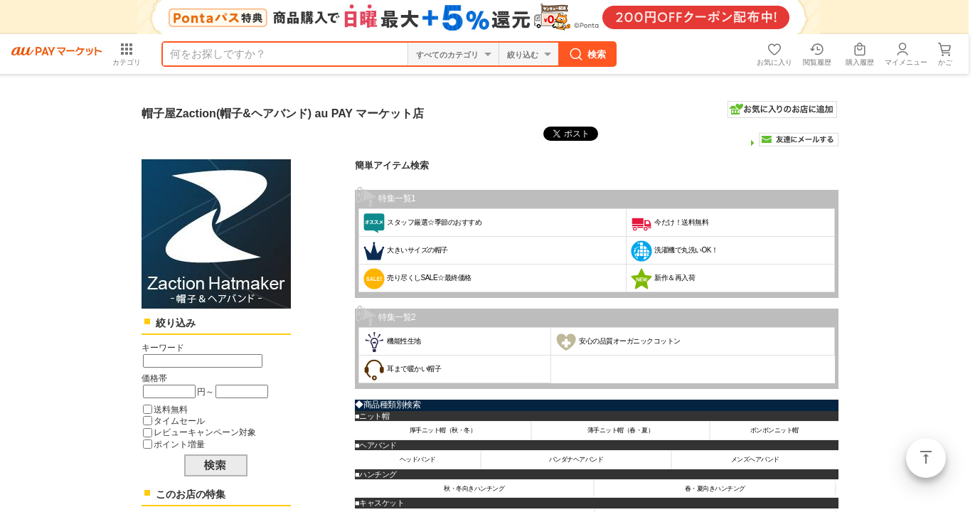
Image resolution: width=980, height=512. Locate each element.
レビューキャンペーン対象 (205, 432)
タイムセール (179, 421)
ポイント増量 (179, 444)
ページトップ (926, 458)
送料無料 (171, 409)
